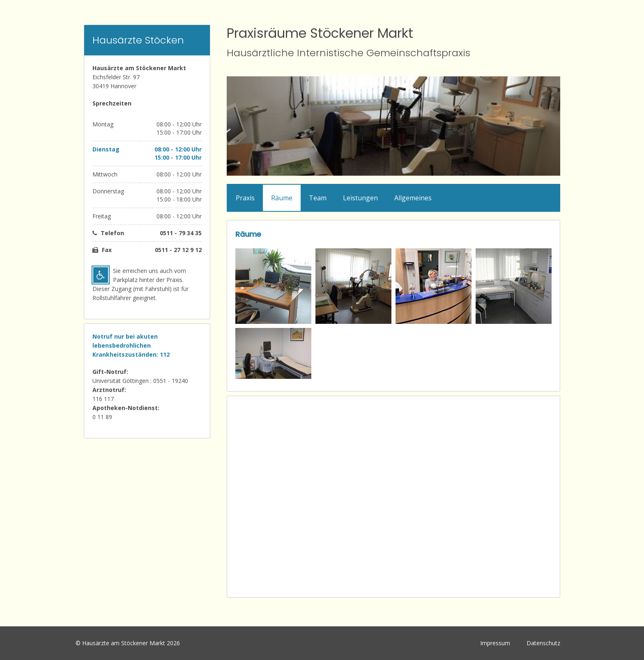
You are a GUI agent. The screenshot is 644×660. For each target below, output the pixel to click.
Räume (282, 198)
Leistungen (360, 198)
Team (318, 198)
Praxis (245, 198)
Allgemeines (413, 198)
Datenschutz (543, 643)
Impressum (495, 643)
